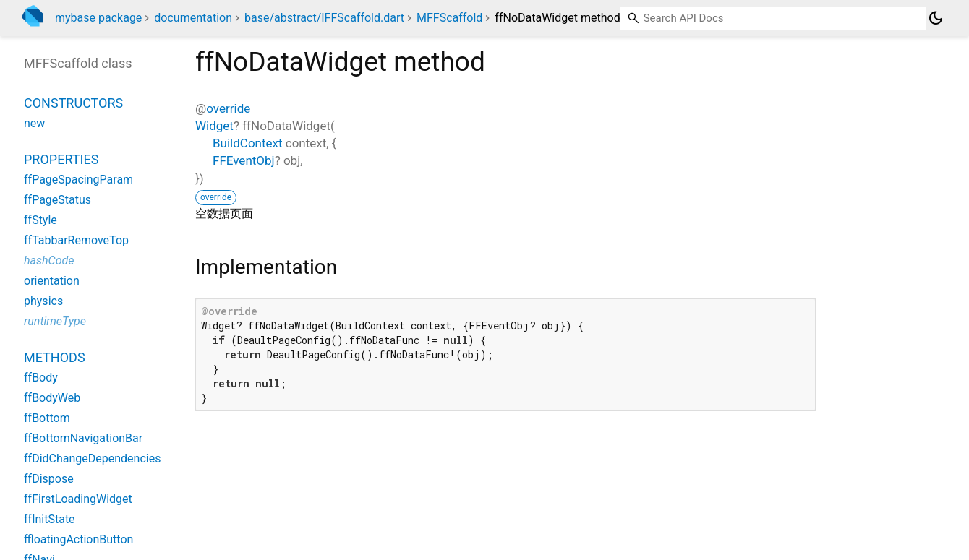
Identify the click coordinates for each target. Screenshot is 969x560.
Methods (55, 357)
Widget (214, 126)
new (34, 123)
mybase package (98, 18)
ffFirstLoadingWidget (78, 499)
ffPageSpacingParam (78, 180)
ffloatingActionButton (78, 539)
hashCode (49, 260)
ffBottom (47, 418)
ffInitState (50, 519)
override (228, 108)
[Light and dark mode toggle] (936, 18)
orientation (52, 281)
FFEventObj (244, 160)
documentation (193, 18)
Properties (61, 159)
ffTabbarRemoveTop (76, 240)
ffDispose (49, 479)
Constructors (73, 103)
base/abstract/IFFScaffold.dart (324, 18)
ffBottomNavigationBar (83, 438)
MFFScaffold (449, 18)
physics (43, 301)
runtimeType (55, 321)
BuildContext (248, 143)
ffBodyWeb (52, 398)
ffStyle (40, 220)
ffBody (41, 378)
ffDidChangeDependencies (92, 458)
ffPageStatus (57, 200)
